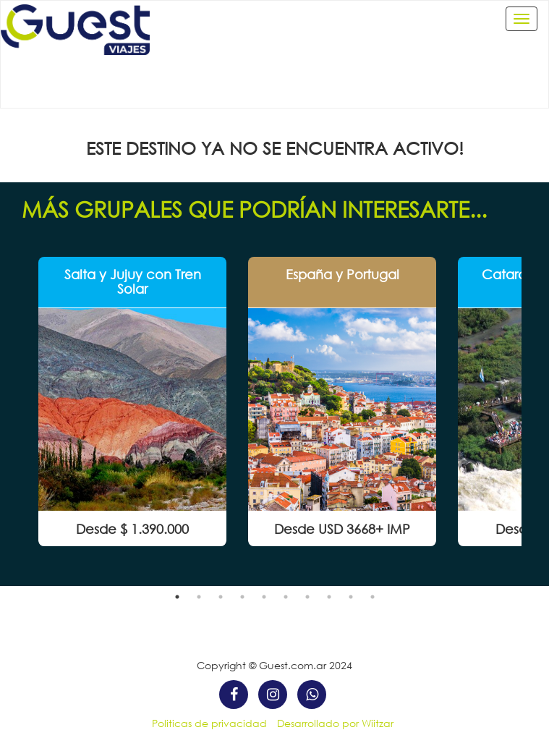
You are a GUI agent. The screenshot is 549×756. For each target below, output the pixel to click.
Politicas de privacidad (209, 723)
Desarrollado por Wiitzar (335, 723)
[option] (132, 402)
